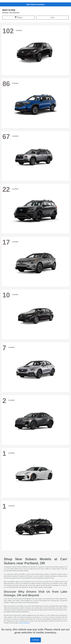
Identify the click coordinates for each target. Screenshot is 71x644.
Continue (35, 640)
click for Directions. (25, 623)
